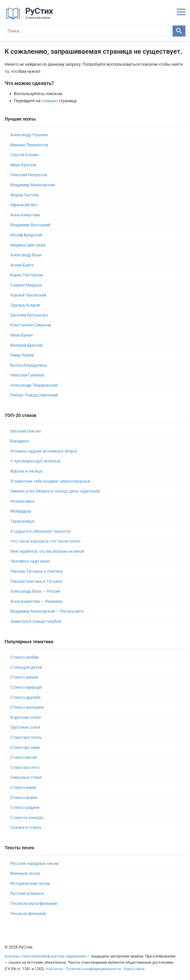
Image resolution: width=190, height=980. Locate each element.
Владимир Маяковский (33, 185)
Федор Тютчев (24, 195)
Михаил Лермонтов (29, 145)
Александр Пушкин (29, 135)
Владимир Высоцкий (30, 225)
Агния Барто (22, 265)
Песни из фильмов (28, 913)
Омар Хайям (22, 355)
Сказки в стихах (26, 827)
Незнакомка (22, 501)
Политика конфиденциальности (93, 969)
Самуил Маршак (26, 285)
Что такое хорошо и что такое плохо (45, 541)
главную (50, 101)
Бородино (20, 441)
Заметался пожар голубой (36, 621)
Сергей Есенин (24, 155)
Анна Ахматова (25, 215)
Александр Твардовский (34, 385)
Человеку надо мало (30, 561)
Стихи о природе (26, 687)
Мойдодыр (21, 511)
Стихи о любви (24, 657)
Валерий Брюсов (26, 345)
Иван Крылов (23, 165)
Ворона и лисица (26, 471)
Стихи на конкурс (27, 817)
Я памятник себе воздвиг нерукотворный (50, 481)
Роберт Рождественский (34, 395)
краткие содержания (68, 956)
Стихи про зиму (25, 747)
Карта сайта (134, 969)
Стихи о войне (24, 797)
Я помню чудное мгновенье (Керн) (44, 451)
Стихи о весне (24, 757)
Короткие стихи (25, 717)
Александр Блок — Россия (35, 591)
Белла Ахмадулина (29, 365)
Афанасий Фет (24, 205)
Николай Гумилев (27, 375)
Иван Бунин (21, 335)
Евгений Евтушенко (29, 315)
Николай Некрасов (29, 175)
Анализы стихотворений (25, 956)
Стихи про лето (25, 767)
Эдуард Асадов (25, 305)
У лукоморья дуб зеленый (35, 461)
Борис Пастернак (27, 275)
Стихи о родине (25, 807)
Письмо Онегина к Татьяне (36, 581)
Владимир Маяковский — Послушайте (47, 611)
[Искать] (179, 31)
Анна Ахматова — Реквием (36, 601)
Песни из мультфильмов (34, 903)
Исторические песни (30, 883)
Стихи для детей (26, 667)
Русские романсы (27, 893)
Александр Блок (26, 255)
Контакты (55, 969)
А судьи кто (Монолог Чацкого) (41, 531)
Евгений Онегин (25, 431)
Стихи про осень (26, 737)
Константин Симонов (31, 325)
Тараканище (22, 521)
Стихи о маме (23, 787)
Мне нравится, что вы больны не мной (47, 551)
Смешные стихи (26, 777)
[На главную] (31, 18)
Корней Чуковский (28, 295)
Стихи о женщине (27, 707)
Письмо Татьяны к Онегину (37, 571)
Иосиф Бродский (26, 235)
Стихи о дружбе (25, 697)
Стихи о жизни (24, 677)
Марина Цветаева (28, 245)
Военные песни (25, 873)
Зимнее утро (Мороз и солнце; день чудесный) (55, 491)
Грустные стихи (25, 727)
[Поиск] (88, 31)
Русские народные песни (34, 863)
